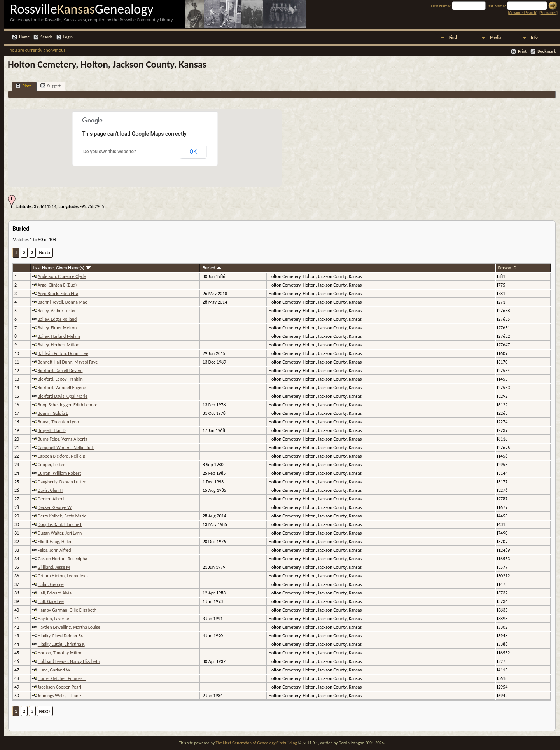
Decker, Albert (51, 499)
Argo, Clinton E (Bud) (57, 285)
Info (534, 38)
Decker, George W (55, 507)
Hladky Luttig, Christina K (61, 644)
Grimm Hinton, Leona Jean (63, 576)
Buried (213, 268)
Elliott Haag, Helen (55, 542)
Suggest (51, 86)
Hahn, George (51, 584)
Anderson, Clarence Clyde (62, 276)
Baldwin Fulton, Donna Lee (63, 353)
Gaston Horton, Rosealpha (62, 559)
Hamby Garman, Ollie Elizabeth (67, 610)
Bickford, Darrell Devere (60, 371)
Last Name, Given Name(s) (62, 268)
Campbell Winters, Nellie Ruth (66, 448)
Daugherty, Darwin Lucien (62, 482)
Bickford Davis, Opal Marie (63, 396)
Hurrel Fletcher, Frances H (62, 678)
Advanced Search (522, 13)
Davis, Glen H (50, 490)
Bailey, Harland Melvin (59, 336)
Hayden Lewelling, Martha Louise (69, 627)
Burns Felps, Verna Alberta (63, 439)
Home (24, 37)
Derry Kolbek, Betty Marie (62, 516)
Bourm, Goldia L (53, 413)
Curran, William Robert (59, 473)
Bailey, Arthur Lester (57, 311)
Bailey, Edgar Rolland (57, 319)
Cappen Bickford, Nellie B (62, 456)
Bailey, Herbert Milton (59, 345)
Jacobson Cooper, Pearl (59, 687)
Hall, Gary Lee (51, 601)
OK (193, 152)
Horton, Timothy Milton (60, 653)
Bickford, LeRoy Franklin (60, 379)
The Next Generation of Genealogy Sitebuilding (256, 743)
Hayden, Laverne (53, 619)
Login (68, 37)
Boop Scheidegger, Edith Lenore (68, 405)
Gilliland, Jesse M (54, 567)
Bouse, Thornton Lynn (58, 422)
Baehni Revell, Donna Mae (63, 302)
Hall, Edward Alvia (55, 593)
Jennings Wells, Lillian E (60, 696)
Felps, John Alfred (54, 550)
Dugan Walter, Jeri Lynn (60, 533)
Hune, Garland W (54, 670)
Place (24, 86)
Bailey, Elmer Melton (57, 328)
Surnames (548, 13)
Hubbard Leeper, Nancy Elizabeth (69, 661)
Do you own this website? (110, 152)
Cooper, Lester (51, 465)
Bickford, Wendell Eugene (62, 388)
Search (46, 37)
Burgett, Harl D (52, 430)
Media (496, 38)
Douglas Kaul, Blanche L (60, 524)
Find (453, 38)
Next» (45, 253)
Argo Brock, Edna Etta (58, 294)
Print (522, 52)
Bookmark (547, 52)
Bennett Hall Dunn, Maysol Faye (68, 362)
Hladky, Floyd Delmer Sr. (60, 636)
